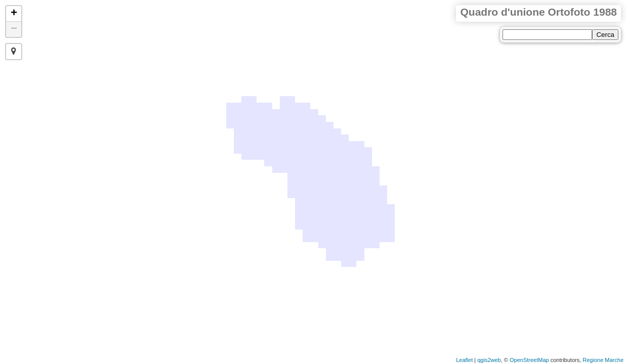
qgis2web (489, 360)
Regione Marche (603, 360)
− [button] (14, 29)
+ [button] (14, 14)
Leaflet (464, 360)
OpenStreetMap (529, 360)
